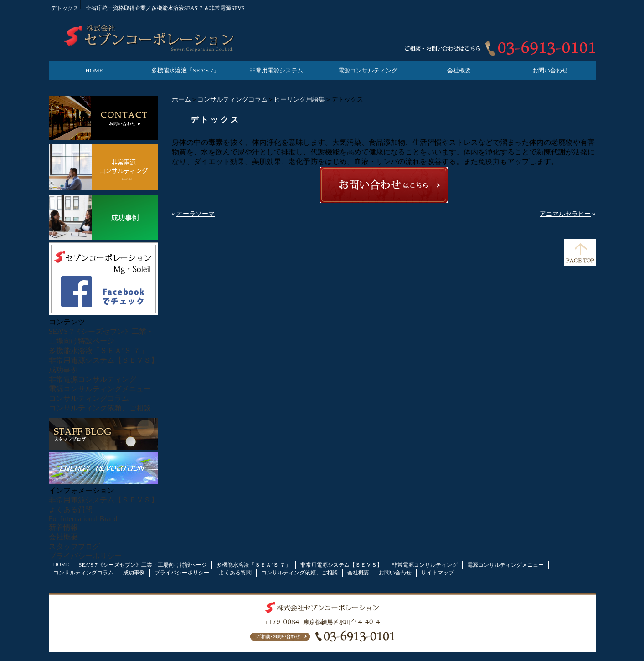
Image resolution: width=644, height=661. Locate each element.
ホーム (181, 100)
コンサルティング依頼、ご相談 (100, 408)
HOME (94, 70)
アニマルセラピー (565, 214)
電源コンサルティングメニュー (100, 389)
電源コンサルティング (368, 70)
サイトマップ (438, 573)
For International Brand (83, 519)
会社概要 (459, 70)
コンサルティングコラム (232, 100)
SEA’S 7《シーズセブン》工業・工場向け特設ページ (143, 565)
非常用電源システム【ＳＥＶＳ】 (103, 360)
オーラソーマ (196, 214)
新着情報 (63, 527)
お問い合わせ (550, 70)
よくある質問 (71, 510)
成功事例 (63, 370)
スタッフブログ (74, 546)
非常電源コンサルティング (93, 379)
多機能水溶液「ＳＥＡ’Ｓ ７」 (98, 351)
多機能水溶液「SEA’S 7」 (185, 70)
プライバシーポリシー (85, 556)
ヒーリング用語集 (299, 100)
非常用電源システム (276, 70)
